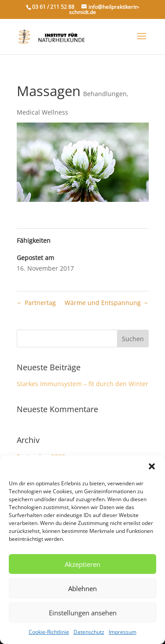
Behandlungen (105, 94)
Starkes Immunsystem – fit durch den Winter (82, 384)
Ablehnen (82, 588)
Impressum (123, 632)
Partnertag (36, 303)
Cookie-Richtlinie (49, 632)
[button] (152, 466)
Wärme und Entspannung (107, 303)
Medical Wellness (42, 112)
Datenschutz (89, 632)
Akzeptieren (82, 564)
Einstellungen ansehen (83, 613)
